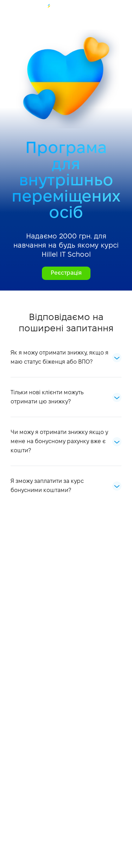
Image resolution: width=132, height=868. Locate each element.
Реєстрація (66, 273)
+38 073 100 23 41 (10, 9)
